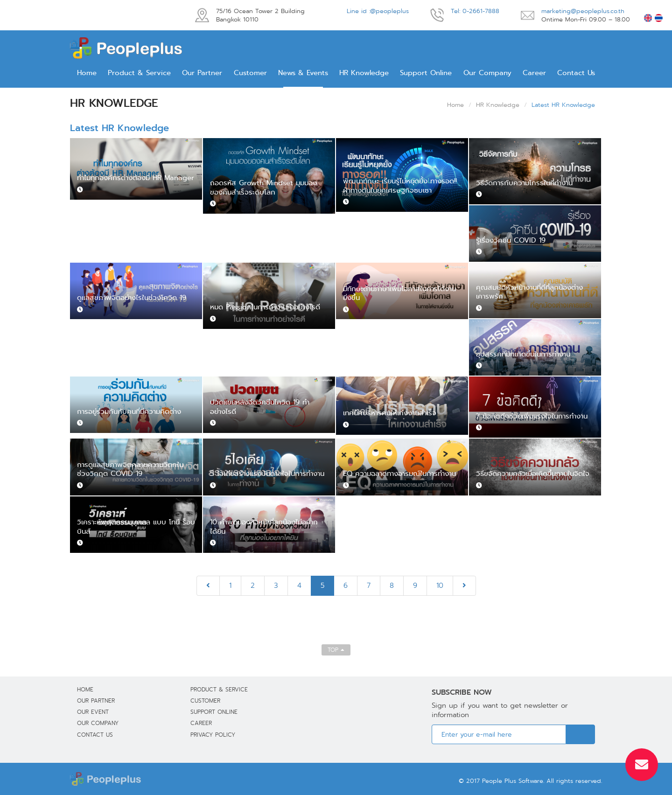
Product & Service (139, 73)
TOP (336, 650)
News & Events (303, 73)
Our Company (487, 73)
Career (534, 73)
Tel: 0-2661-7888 (475, 11)
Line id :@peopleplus (378, 11)
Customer (250, 73)
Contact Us (576, 73)
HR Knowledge (364, 73)
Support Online (426, 73)
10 (440, 586)
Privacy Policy (213, 735)
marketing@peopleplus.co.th (583, 11)
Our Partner (202, 73)
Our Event (93, 712)
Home (87, 73)
